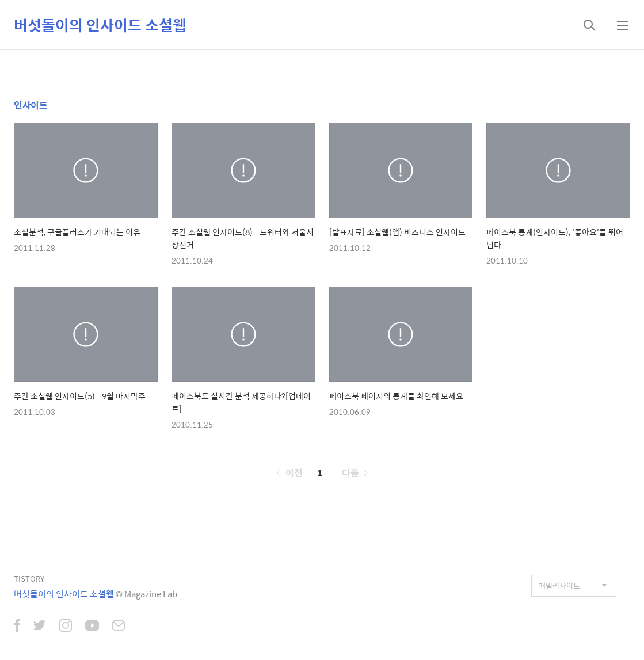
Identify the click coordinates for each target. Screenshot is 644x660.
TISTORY (29, 579)
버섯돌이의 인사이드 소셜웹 (100, 25)
